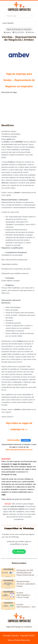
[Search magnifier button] (32, 16)
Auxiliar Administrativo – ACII (26, 606)
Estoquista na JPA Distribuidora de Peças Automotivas (25, 573)
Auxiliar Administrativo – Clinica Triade (24, 595)
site (26, 430)
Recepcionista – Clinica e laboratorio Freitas (26, 584)
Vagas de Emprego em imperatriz (19, 29)
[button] (19, 552)
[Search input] (18, 16)
